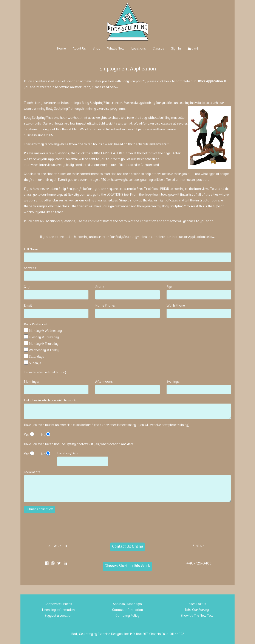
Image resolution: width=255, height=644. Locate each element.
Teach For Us (197, 604)
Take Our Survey (197, 610)
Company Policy (127, 616)
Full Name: (32, 249)
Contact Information (127, 610)
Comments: (32, 472)
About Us (79, 49)
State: (100, 287)
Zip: (169, 287)
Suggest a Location (58, 616)
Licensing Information (58, 610)
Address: (30, 268)
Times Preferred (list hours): (45, 373)
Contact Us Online (127, 547)
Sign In (176, 49)
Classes (158, 49)
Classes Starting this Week (127, 566)
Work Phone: (176, 306)
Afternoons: (104, 382)
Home (61, 49)
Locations (139, 49)
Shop (97, 49)
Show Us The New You (197, 616)
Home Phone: (105, 306)
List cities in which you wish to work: (50, 401)
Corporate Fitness (58, 604)
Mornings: (31, 382)
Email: (28, 306)
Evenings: (173, 382)
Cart (193, 49)
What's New (116, 49)
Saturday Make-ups (127, 604)
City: (27, 287)
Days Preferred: (36, 324)
